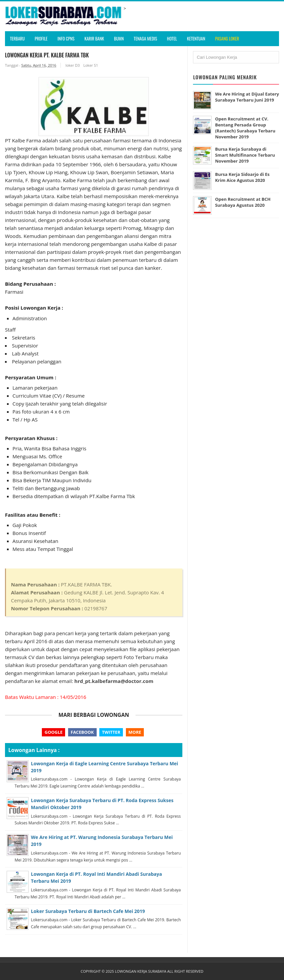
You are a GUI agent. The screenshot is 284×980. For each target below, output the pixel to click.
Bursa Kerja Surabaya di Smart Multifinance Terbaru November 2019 (245, 155)
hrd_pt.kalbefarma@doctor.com (114, 681)
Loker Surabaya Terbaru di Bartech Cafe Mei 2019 (88, 911)
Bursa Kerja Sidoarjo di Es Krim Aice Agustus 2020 (242, 177)
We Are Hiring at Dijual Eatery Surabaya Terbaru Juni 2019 (247, 97)
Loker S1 (91, 65)
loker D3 (73, 65)
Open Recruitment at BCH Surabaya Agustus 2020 (243, 202)
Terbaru (17, 38)
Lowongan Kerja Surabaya (141, 971)
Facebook (82, 732)
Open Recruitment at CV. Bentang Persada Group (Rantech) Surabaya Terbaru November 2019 (245, 128)
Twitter (111, 732)
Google (53, 732)
